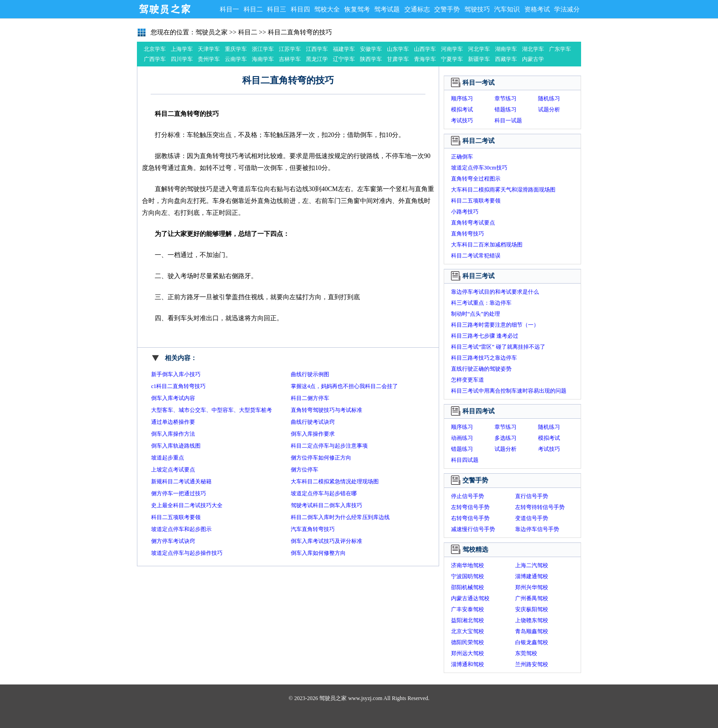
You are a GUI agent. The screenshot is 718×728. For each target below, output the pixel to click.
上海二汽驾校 (532, 565)
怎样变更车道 (468, 380)
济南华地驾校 (468, 565)
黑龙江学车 (317, 60)
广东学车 (560, 49)
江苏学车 (290, 49)
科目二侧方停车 (310, 398)
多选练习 (506, 438)
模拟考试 (462, 109)
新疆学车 (479, 59)
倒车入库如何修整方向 (318, 553)
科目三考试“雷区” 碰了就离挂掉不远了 (498, 347)
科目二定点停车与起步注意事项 (329, 446)
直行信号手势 (532, 496)
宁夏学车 (452, 59)
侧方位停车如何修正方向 (321, 458)
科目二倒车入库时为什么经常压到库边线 (340, 517)
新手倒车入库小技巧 (176, 374)
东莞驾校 (526, 653)
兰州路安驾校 (532, 664)
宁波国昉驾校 (468, 576)
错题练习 (506, 109)
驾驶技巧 (477, 9)
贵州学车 (209, 59)
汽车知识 (507, 9)
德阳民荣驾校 (468, 642)
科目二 (253, 9)
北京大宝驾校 (468, 631)
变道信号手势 (532, 518)
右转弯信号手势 (470, 518)
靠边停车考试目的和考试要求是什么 (495, 292)
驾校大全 (327, 9)
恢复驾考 (357, 9)
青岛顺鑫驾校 (532, 631)
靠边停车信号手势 (537, 529)
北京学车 (155, 49)
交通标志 (417, 9)
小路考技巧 (465, 212)
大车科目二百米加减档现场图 (487, 245)
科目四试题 (465, 460)
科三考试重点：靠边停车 (481, 303)
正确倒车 (462, 157)
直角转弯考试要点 (473, 223)
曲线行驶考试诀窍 (313, 422)
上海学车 (182, 49)
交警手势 (447, 9)
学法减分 (567, 9)
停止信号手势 (468, 496)
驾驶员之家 (164, 9)
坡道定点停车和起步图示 (181, 529)
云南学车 (236, 59)
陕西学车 (371, 59)
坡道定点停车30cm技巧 (479, 168)
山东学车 (398, 49)
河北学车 (479, 49)
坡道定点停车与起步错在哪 (324, 493)
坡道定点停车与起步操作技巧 (187, 553)
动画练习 (462, 438)
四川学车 (182, 59)
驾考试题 (387, 9)
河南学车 (452, 49)
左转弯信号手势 (470, 507)
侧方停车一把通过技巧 (179, 493)
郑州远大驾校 (468, 653)
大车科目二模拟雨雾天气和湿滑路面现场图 (503, 190)
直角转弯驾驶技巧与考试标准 (326, 410)
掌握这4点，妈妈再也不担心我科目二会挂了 (344, 386)
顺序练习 (462, 99)
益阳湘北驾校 (468, 620)
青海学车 (425, 59)
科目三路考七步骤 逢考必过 (485, 336)
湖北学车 (533, 49)
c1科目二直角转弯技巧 (178, 386)
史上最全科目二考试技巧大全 (187, 505)
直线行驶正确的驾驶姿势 (481, 369)
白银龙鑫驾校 (532, 642)
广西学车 (155, 59)
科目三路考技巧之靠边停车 (484, 358)
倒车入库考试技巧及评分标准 (326, 541)
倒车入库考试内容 (173, 398)
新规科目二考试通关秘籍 (181, 482)
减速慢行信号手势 (473, 529)
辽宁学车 (344, 59)
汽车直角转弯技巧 (313, 529)
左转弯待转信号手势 (540, 507)
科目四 (300, 9)
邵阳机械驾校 (468, 587)
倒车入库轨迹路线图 (176, 446)
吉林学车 (290, 59)
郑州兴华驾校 (532, 587)
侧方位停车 (305, 470)
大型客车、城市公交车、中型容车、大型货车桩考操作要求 (212, 411)
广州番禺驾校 (532, 598)
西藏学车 (506, 59)
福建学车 (344, 49)
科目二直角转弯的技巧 (300, 32)
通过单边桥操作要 (173, 422)
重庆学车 (236, 49)
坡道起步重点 (168, 458)
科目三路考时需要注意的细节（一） (495, 325)
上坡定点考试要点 (173, 470)
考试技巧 (462, 120)
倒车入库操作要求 (313, 434)
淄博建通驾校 (532, 576)
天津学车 (209, 49)
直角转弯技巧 (468, 234)
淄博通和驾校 (468, 664)
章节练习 (506, 99)
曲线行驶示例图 (310, 374)
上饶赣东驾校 (532, 620)
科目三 (277, 9)
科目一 (229, 9)
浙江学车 (263, 49)
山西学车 (425, 49)
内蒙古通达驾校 (470, 598)
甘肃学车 (398, 59)
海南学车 (263, 59)
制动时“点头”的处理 (476, 314)
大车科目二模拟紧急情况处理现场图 (335, 482)
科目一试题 (508, 120)
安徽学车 (371, 49)
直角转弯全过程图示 (476, 179)
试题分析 (549, 109)
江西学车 (317, 49)
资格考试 (537, 9)
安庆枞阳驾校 (532, 609)
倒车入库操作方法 (173, 434)
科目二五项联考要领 (176, 517)
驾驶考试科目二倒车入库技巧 (326, 505)
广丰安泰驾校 (468, 609)
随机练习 (549, 99)
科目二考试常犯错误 (476, 256)
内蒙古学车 (533, 60)
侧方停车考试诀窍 (173, 541)
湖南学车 (506, 49)
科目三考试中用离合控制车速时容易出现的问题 (509, 391)
